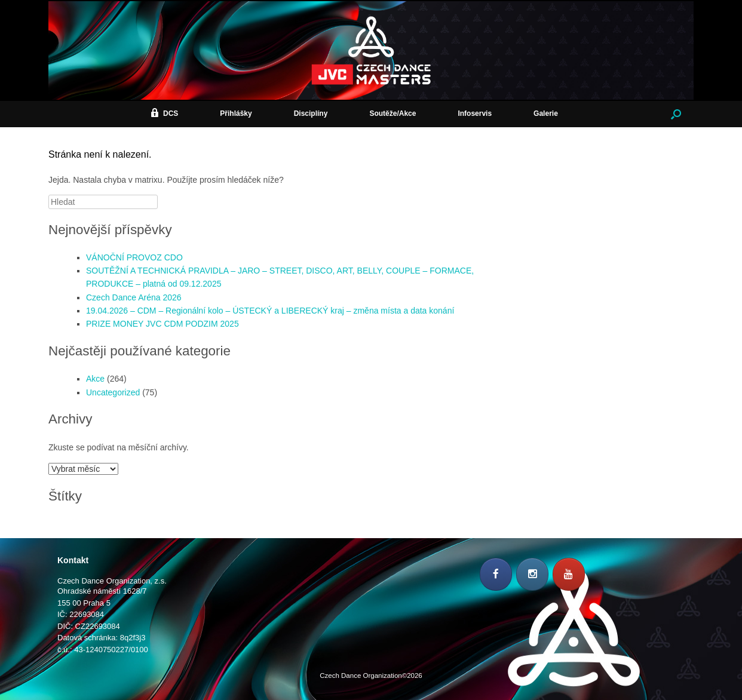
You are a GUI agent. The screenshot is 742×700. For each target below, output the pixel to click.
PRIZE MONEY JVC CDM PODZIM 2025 (162, 324)
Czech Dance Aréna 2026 (134, 297)
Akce (95, 379)
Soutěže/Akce (393, 113)
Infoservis (475, 113)
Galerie (546, 113)
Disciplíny (311, 113)
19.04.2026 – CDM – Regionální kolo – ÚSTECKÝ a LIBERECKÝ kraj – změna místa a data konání (270, 311)
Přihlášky (236, 113)
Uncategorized (113, 392)
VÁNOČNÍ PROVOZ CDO (134, 257)
